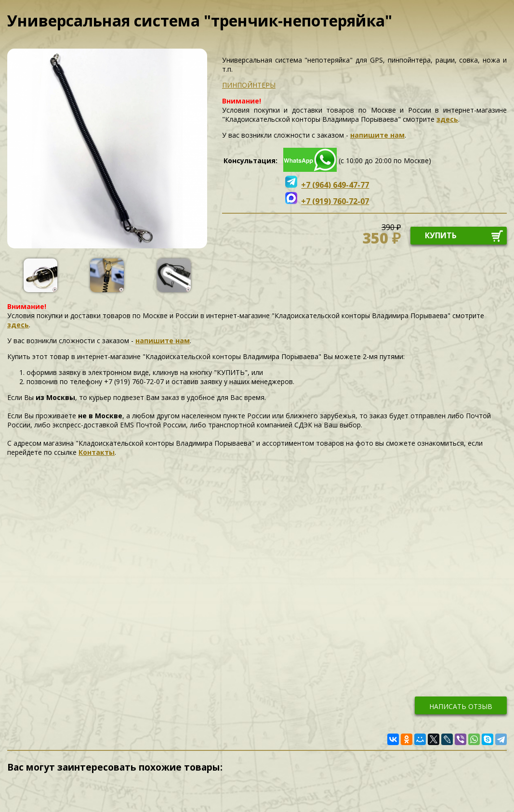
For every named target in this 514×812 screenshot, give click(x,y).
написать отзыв (461, 706)
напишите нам (377, 135)
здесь (447, 119)
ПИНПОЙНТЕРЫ (249, 85)
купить (441, 235)
